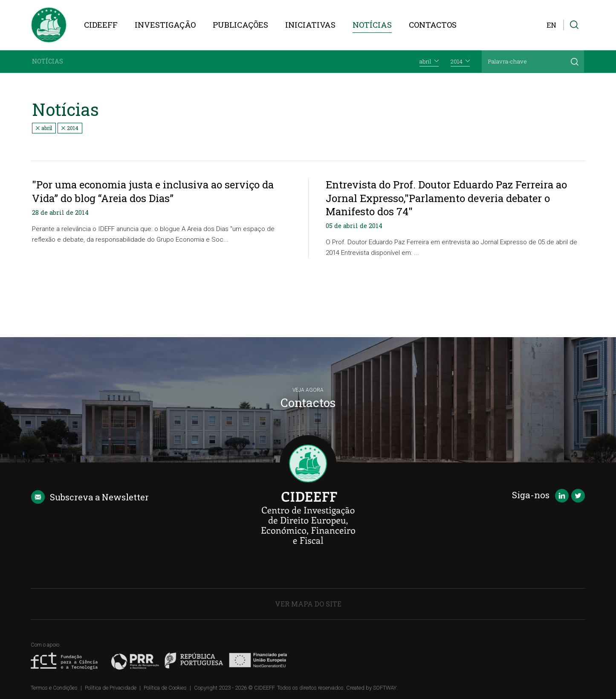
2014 (70, 128)
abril (44, 128)
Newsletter (90, 497)
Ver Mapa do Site (308, 604)
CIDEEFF (101, 25)
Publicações (240, 25)
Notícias (372, 25)
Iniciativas (310, 25)
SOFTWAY (385, 688)
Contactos (433, 25)
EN (551, 25)
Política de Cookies (165, 688)
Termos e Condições (54, 688)
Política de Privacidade (111, 688)
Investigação (165, 25)
